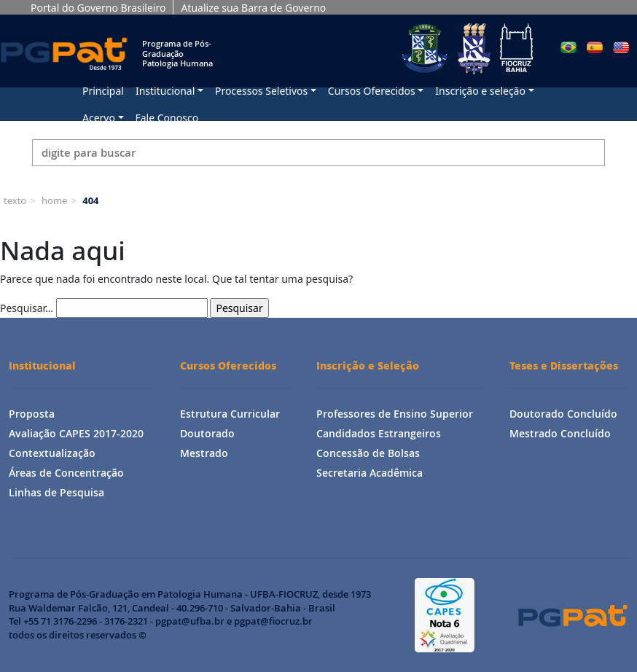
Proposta (32, 414)
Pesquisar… (27, 308)
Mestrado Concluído (560, 433)
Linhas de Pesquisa (56, 492)
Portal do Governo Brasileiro (98, 8)
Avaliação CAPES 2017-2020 (76, 433)
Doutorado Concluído (563, 414)
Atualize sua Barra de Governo (253, 8)
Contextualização (52, 453)
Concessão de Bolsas (368, 453)
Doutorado (207, 433)
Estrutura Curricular (230, 414)
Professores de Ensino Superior (395, 414)
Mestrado (204, 453)
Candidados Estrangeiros (379, 433)
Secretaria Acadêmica (370, 473)
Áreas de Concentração (66, 473)
